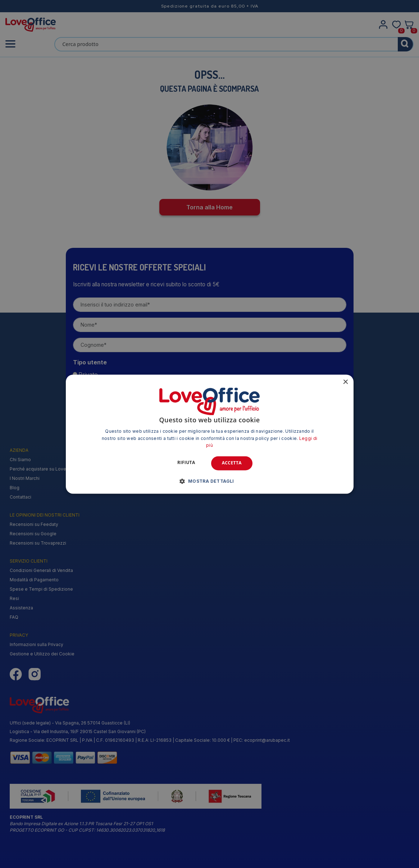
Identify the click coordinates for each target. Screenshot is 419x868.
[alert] (209, 434)
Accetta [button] (232, 463)
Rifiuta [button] (186, 463)
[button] (209, 481)
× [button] (345, 382)
